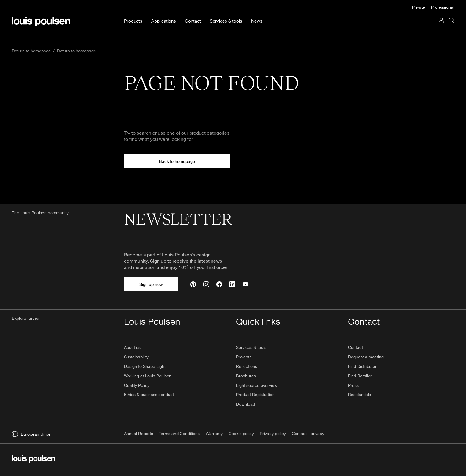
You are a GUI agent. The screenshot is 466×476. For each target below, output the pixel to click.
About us (132, 347)
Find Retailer (360, 376)
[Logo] (33, 460)
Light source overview (257, 385)
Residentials (359, 394)
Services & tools (251, 347)
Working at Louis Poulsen (148, 376)
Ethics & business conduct (149, 394)
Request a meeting (366, 357)
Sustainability (136, 357)
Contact (355, 347)
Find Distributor (362, 366)
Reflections (247, 366)
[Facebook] (219, 284)
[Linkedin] (232, 284)
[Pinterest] (193, 284)
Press (353, 385)
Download (245, 404)
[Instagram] (206, 284)
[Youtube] (245, 284)
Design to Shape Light (145, 366)
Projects (244, 357)
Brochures (246, 376)
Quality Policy (137, 385)
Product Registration (255, 394)
